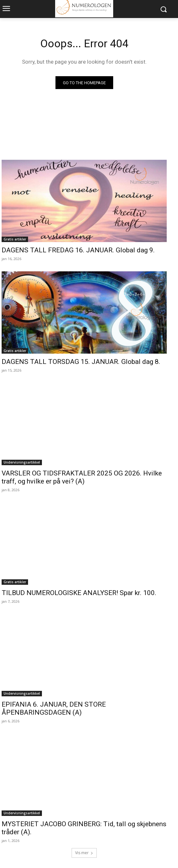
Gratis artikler (15, 239)
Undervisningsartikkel (22, 462)
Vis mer (84, 853)
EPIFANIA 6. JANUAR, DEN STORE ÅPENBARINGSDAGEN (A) (54, 708)
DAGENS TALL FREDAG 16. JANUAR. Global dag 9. (78, 250)
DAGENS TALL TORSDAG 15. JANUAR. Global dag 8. (81, 362)
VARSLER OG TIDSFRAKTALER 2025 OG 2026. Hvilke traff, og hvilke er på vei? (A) (82, 477)
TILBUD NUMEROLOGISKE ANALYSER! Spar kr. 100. (79, 593)
